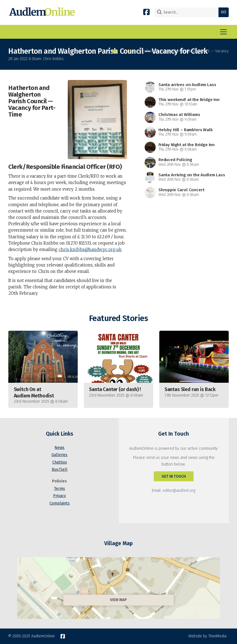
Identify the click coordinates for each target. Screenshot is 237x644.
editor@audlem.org (179, 491)
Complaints (60, 503)
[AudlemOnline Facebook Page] (146, 12)
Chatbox (60, 462)
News (130, 51)
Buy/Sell (60, 470)
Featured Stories (118, 318)
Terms (59, 489)
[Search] (188, 12)
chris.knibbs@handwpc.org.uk (90, 249)
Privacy (59, 496)
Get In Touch (174, 476)
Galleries (59, 455)
